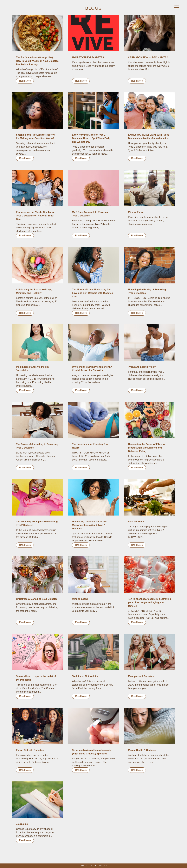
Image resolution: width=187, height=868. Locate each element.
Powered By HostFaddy (94, 866)
